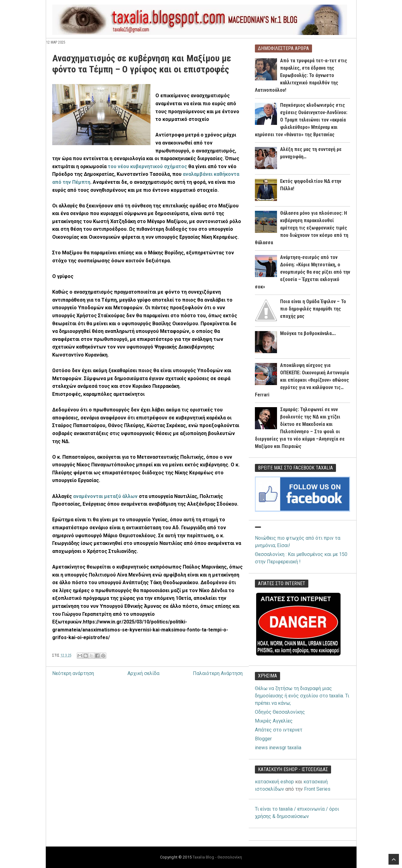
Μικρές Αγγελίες (274, 721)
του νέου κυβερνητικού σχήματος (147, 166)
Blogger (263, 739)
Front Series (317, 789)
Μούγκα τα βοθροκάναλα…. (308, 333)
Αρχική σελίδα (143, 673)
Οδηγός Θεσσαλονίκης (280, 712)
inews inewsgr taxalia (278, 748)
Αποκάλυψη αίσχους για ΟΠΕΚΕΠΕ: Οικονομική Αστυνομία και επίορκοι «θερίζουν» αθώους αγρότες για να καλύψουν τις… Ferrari (302, 380)
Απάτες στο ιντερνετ (279, 730)
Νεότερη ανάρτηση (73, 673)
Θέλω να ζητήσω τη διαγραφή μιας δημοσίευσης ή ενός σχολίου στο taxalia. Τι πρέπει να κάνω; (302, 696)
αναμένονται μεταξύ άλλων (105, 496)
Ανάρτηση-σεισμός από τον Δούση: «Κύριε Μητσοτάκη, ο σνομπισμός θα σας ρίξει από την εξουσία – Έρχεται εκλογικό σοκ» (302, 272)
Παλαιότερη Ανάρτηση (218, 673)
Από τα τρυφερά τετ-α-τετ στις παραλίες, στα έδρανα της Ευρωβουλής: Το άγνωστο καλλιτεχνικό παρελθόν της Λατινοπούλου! (301, 75)
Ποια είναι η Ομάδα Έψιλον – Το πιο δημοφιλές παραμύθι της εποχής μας (313, 309)
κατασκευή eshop (274, 782)
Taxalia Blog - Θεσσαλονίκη (217, 857)
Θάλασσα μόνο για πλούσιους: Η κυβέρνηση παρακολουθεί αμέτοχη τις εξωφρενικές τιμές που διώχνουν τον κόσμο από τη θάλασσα (302, 228)
